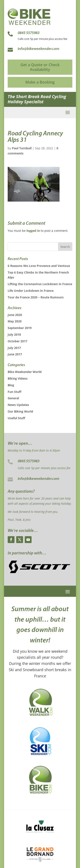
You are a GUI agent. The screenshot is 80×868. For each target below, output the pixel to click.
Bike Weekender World (25, 372)
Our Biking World (20, 411)
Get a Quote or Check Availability (40, 67)
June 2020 (15, 315)
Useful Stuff (16, 418)
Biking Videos (18, 378)
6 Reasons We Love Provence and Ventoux (39, 266)
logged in (33, 231)
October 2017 (17, 341)
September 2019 (20, 328)
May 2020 (15, 321)
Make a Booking (40, 82)
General (13, 398)
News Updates (18, 405)
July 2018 (14, 334)
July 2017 (14, 348)
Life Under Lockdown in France (31, 291)
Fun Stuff (15, 392)
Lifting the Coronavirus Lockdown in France (40, 284)
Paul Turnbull (22, 148)
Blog (11, 385)
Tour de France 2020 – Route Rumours (36, 297)
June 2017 (15, 354)
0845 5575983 (29, 461)
